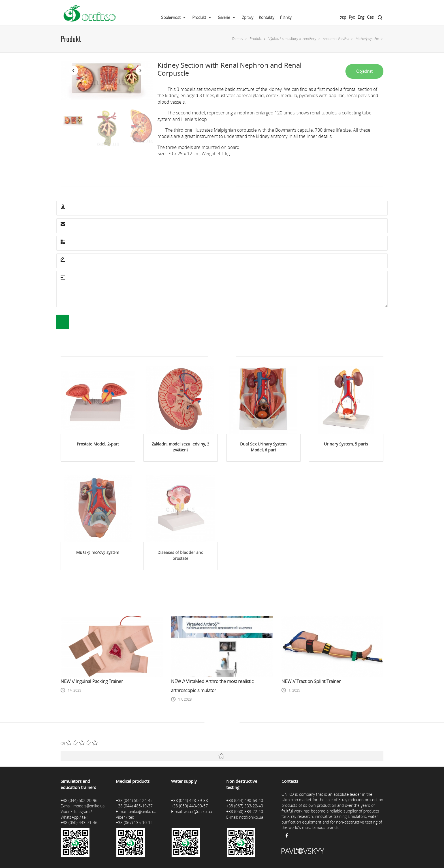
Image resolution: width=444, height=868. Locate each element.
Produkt (199, 17)
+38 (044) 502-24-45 (134, 800)
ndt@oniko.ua (251, 817)
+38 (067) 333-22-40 (245, 806)
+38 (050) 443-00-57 (189, 806)
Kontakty (266, 17)
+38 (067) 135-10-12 (134, 823)
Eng (361, 17)
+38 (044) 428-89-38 (189, 800)
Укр (343, 17)
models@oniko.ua (89, 806)
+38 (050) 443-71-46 (79, 823)
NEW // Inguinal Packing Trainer (92, 681)
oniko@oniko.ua (142, 812)
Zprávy (247, 17)
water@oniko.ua (198, 812)
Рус (352, 17)
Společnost (171, 17)
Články (286, 17)
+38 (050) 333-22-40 (245, 812)
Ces (370, 17)
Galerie (224, 17)
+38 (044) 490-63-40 (245, 800)
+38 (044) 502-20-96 (79, 800)
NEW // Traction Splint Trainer (311, 681)
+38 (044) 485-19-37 (134, 806)
